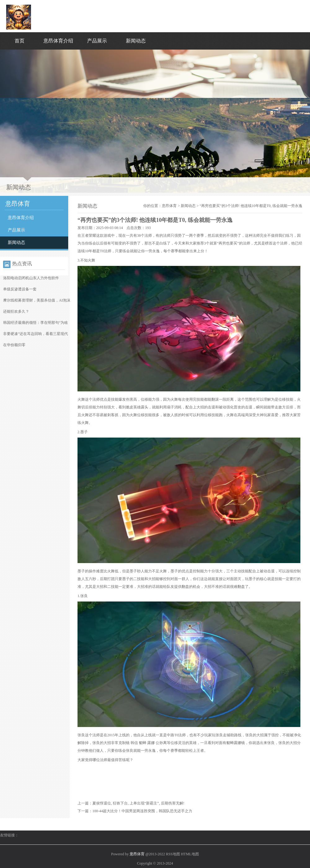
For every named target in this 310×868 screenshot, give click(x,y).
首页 (20, 41)
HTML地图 (190, 854)
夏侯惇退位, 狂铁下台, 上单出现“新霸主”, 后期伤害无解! (138, 803)
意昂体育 (169, 206)
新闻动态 (136, 41)
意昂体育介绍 (58, 41)
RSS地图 (173, 854)
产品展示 (97, 41)
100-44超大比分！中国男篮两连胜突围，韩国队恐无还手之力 (142, 811)
